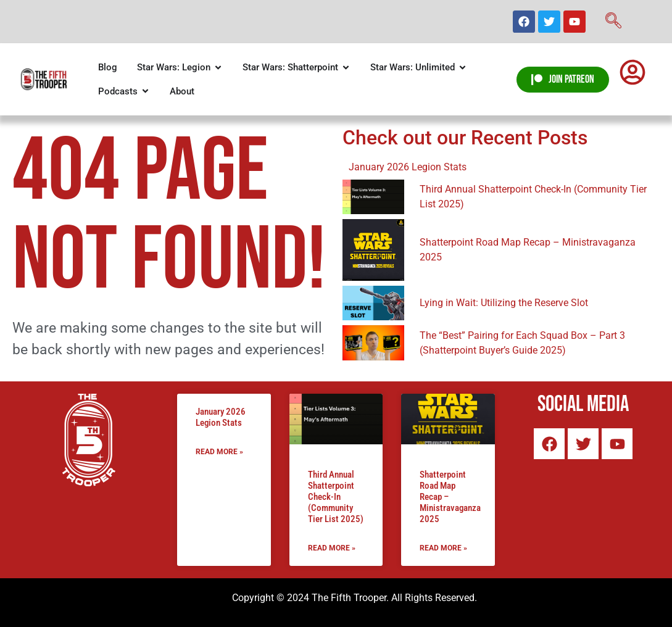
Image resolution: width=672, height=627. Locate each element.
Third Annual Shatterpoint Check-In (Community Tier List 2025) (336, 497)
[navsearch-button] (613, 22)
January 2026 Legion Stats (221, 417)
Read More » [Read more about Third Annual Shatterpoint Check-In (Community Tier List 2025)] (332, 548)
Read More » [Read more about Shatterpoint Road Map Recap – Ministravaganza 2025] (443, 548)
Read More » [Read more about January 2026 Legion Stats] (219, 452)
